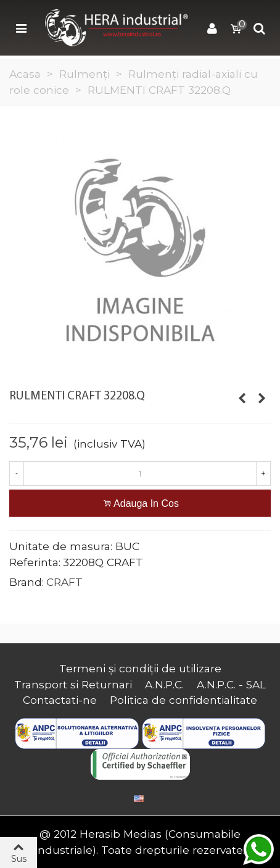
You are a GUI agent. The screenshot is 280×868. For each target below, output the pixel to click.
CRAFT (64, 582)
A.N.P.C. (164, 684)
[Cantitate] (140, 474)
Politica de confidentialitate (183, 700)
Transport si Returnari (73, 684)
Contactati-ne (60, 700)
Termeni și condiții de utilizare (140, 668)
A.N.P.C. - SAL (231, 684)
